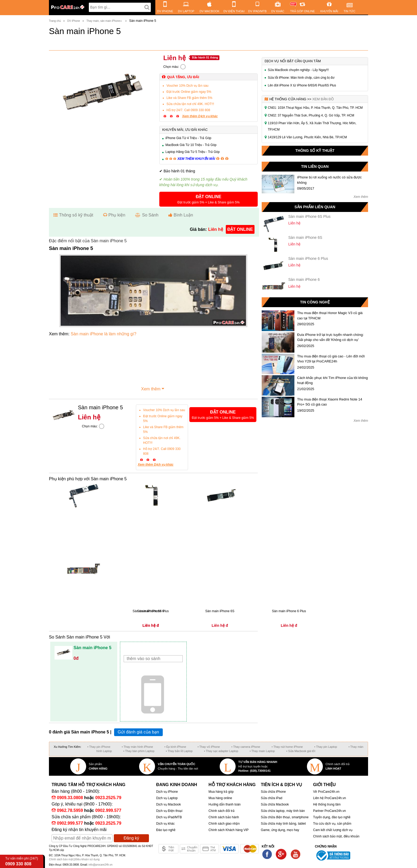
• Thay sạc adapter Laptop (221, 751)
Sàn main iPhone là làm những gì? (104, 334)
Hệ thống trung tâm (327, 804)
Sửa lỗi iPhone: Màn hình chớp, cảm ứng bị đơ (301, 78)
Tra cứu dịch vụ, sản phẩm (332, 824)
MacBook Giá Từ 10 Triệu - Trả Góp (191, 145)
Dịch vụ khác (165, 824)
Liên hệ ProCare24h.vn (330, 798)
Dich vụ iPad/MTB (169, 817)
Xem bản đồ (323, 99)
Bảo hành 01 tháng (205, 57)
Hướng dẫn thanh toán (225, 804)
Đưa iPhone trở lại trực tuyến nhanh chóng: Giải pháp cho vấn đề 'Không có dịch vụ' (330, 337)
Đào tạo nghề (166, 830)
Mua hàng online (220, 798)
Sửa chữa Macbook (275, 804)
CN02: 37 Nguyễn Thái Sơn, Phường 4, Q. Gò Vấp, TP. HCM (311, 115)
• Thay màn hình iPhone (137, 747)
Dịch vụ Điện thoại (169, 811)
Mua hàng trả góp (221, 792)
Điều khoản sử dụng (87, 859)
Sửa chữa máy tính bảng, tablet (283, 824)
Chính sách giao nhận (224, 824)
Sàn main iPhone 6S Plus (309, 216)
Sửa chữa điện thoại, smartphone (285, 817)
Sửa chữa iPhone (273, 792)
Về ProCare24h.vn (326, 792)
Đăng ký (132, 838)
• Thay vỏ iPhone (209, 747)
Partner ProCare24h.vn (329, 811)
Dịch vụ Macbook (168, 804)
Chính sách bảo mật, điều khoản (336, 836)
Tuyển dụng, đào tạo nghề (332, 817)
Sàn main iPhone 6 (304, 279)
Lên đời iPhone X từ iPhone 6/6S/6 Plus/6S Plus (302, 85)
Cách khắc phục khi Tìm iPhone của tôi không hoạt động (332, 380)
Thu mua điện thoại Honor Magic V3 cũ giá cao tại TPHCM (330, 316)
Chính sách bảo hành (224, 817)
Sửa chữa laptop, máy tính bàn (283, 811)
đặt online (240, 229)
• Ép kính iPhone (175, 747)
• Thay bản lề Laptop (179, 751)
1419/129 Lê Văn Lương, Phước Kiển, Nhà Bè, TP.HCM (307, 137)
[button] (208, 199)
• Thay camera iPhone (246, 747)
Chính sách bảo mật (61, 859)
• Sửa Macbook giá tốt (301, 751)
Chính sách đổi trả (222, 811)
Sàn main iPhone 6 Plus (308, 258)
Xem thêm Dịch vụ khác (200, 116)
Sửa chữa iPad (272, 798)
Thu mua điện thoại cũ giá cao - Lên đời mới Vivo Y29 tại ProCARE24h (331, 359)
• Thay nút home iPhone (287, 747)
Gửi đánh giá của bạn (138, 732)
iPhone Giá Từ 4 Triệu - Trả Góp (188, 138)
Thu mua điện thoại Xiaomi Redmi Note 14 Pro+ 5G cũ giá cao (330, 402)
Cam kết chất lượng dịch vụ (333, 830)
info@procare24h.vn (101, 865)
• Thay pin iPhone (99, 747)
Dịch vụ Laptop (167, 798)
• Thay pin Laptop (326, 747)
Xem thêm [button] (153, 388)
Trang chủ (55, 21)
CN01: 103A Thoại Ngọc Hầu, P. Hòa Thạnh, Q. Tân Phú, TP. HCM (315, 108)
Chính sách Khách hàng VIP (229, 830)
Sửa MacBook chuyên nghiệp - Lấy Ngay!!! (298, 70)
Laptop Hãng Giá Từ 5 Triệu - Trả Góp (193, 152)
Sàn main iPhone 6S (305, 237)
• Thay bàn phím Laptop (139, 751)
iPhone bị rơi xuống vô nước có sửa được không (329, 180)
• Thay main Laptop (262, 751)
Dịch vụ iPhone (167, 792)
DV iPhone (74, 21)
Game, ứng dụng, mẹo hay (280, 830)
